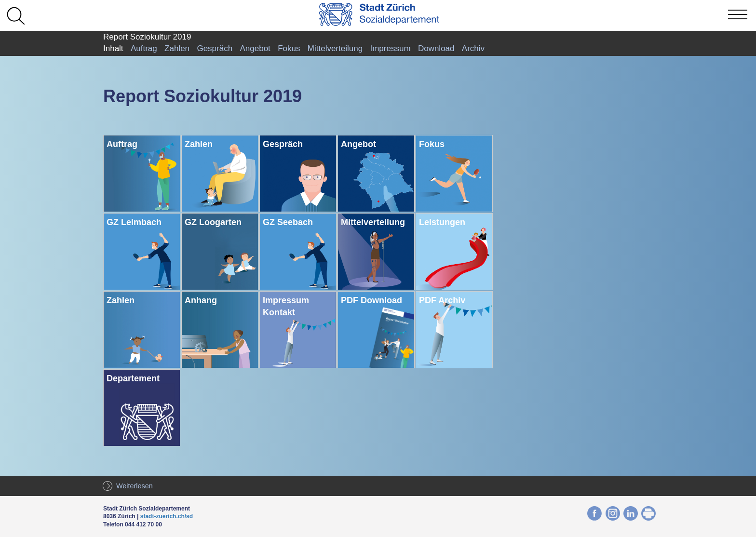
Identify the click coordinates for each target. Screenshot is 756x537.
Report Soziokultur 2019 (147, 37)
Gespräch (215, 49)
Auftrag (144, 49)
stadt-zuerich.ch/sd (167, 516)
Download (436, 49)
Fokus (289, 49)
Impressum (390, 49)
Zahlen (177, 49)
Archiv (473, 49)
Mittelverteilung (335, 49)
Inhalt (113, 49)
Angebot (255, 49)
